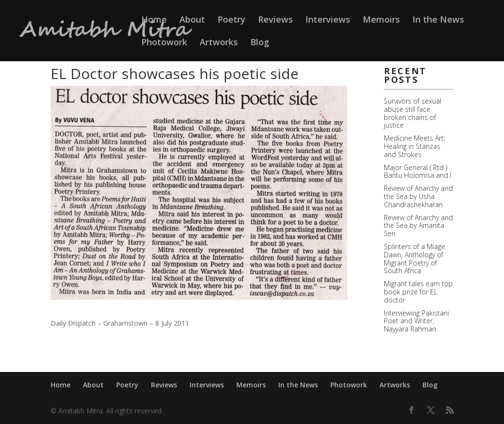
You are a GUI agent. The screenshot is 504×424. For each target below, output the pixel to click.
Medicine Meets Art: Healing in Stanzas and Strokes (415, 146)
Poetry (232, 20)
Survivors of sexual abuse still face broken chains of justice (413, 113)
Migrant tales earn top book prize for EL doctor (418, 292)
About (192, 20)
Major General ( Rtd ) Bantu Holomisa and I (418, 172)
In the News (438, 20)
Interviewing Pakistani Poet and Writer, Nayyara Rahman (416, 321)
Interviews (328, 20)
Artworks (219, 43)
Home (154, 20)
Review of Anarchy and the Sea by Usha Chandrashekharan (418, 196)
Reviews (275, 20)
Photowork (164, 43)
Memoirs (381, 20)
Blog (260, 43)
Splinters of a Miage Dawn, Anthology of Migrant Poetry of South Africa (415, 258)
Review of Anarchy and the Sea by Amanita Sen (418, 226)
